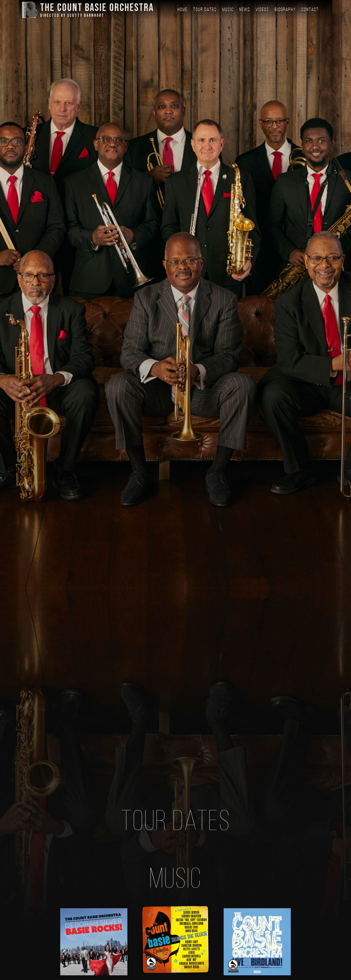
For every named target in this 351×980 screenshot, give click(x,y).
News (245, 10)
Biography (285, 10)
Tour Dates (205, 10)
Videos (262, 10)
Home (183, 10)
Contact (310, 10)
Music (228, 10)
